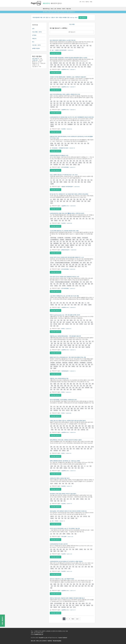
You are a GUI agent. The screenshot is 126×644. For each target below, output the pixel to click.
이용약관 (50, 641)
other (76, 17)
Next (73, 619)
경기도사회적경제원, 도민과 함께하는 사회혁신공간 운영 (63, 400)
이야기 (64, 9)
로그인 (83, 2)
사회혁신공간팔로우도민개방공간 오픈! (59, 155)
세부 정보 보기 (72, 32)
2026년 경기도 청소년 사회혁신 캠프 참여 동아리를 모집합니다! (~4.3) (67, 257)
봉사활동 (65, 17)
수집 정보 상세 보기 (56, 53)
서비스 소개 (53, 9)
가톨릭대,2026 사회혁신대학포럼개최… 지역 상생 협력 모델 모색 (65, 336)
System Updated (63, 638)
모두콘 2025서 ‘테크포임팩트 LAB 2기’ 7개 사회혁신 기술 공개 (65, 528)
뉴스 (50, 17)
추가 (40, 32)
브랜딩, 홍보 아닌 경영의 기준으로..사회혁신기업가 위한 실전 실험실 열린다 (68, 421)
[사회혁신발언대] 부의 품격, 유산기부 (59, 544)
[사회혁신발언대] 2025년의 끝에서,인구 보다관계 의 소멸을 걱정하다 (66, 561)
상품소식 (53, 17)
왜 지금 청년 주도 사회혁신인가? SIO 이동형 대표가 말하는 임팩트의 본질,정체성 (69, 194)
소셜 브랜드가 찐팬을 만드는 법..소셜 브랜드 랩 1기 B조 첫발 (64, 296)
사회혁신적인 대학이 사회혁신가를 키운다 (60, 478)
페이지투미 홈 (46, 9)
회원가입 (87, 2)
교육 (44, 17)
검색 (80, 2)
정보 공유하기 (83, 18)
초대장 (91, 2)
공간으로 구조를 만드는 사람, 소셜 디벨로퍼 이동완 (62, 579)
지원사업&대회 (36, 17)
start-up (72, 17)
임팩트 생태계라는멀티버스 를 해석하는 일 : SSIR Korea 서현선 (65, 461)
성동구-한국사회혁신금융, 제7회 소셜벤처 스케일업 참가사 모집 (65, 94)
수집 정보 (34, 45)
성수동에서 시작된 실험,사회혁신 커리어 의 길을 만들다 (63, 494)
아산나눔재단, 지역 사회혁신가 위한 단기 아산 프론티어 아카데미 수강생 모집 (68, 511)
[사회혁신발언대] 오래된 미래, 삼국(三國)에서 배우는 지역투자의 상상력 (67, 213)
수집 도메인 (35, 32)
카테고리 (34, 39)
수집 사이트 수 (36, 58)
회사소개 (33, 641)
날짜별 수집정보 (36, 48)
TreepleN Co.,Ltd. (43, 638)
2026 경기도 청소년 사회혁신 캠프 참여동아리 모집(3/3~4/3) (64, 277)
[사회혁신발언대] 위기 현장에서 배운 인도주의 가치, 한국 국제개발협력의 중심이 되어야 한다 (72, 117)
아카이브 (59, 9)
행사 (57, 17)
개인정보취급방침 (57, 641)
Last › (78, 619)
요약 (33, 29)
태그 (33, 42)
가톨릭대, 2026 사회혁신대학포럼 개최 (59, 378)
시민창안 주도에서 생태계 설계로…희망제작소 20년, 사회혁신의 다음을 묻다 (68, 77)
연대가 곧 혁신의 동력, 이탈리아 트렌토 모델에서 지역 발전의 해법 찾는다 (67, 598)
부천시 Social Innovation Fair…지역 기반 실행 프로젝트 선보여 (65, 315)
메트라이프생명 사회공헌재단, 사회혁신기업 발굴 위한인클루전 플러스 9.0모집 (68, 58)
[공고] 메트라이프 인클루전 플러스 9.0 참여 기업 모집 (63, 40)
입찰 (47, 17)
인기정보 (34, 35)
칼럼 (68, 17)
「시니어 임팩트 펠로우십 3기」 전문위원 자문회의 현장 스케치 (64, 231)
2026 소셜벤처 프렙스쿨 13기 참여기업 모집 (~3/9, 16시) (64, 175)
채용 (41, 17)
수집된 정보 (35, 60)
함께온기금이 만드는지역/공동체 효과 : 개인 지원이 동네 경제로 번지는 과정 (68, 357)
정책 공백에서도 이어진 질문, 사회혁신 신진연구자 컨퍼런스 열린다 (66, 440)
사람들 (60, 17)
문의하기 (44, 641)
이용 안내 (68, 9)
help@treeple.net (39, 634)
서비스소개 (39, 641)
